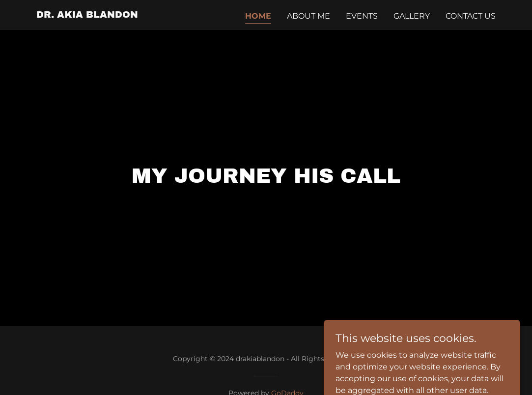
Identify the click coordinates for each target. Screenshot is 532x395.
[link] (87, 15)
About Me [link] (308, 16)
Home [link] (258, 16)
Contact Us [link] (471, 16)
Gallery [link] (412, 16)
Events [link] (362, 16)
